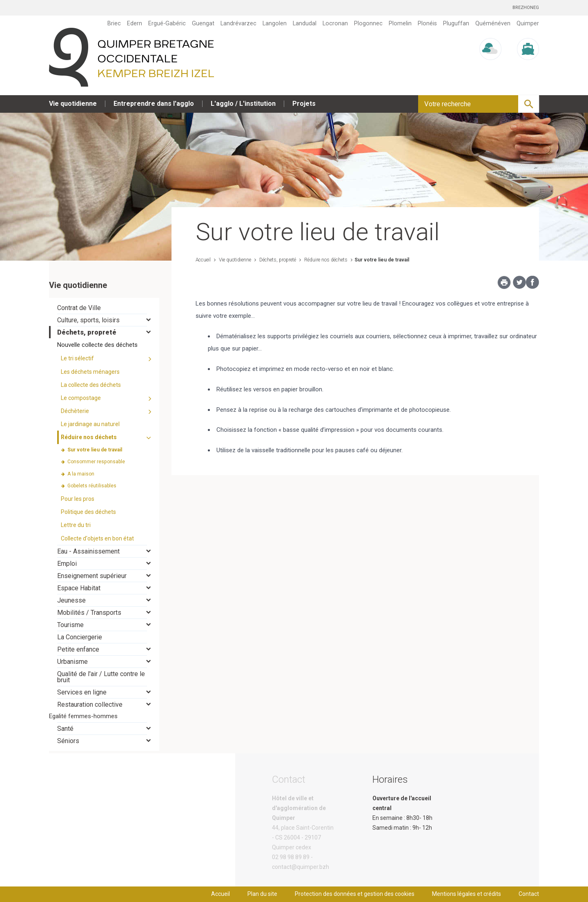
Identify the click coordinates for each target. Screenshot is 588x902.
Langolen (275, 23)
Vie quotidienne (73, 104)
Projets (304, 104)
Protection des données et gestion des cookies (355, 894)
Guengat (203, 23)
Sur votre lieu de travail (382, 260)
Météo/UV (490, 68)
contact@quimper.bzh (301, 867)
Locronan (335, 23)
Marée (528, 68)
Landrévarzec (238, 23)
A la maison (81, 474)
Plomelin (400, 23)
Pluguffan (456, 23)
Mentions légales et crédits (467, 894)
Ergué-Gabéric (167, 23)
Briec (114, 23)
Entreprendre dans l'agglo (154, 104)
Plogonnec (368, 23)
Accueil (203, 260)
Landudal (305, 23)
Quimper (528, 23)
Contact (529, 894)
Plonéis (427, 23)
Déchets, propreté (277, 260)
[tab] (104, 308)
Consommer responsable (96, 462)
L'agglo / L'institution (243, 104)
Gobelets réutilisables (92, 486)
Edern (135, 23)
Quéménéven (493, 23)
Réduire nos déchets (325, 260)
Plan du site (262, 894)
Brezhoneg (526, 8)
